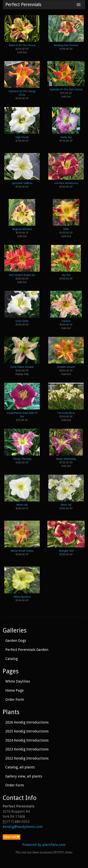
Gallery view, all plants (24, 776)
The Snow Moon (66, 413)
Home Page (15, 690)
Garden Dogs (16, 641)
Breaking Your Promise (66, 45)
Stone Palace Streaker (22, 367)
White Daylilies (18, 681)
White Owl (22, 505)
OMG (66, 229)
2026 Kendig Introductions (27, 722)
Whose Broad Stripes (22, 551)
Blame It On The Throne (22, 45)
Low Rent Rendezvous (66, 183)
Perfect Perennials (23, 5)
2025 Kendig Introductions (27, 731)
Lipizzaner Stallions (22, 183)
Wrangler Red (66, 551)
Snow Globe (22, 321)
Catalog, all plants (20, 767)
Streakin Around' (66, 367)
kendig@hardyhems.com (23, 827)
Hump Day (66, 137)
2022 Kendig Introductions (27, 758)
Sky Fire (66, 275)
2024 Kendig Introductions (27, 740)
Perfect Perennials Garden (27, 650)
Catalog (12, 659)
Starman (66, 321)
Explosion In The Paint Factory (66, 89)
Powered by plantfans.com (44, 845)
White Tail (66, 505)
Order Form (15, 699)
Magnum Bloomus (22, 229)
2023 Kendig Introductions (27, 749)
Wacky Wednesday (66, 459)
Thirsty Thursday (22, 459)
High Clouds (22, 137)
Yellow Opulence (22, 597)
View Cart (12, 837)
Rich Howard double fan (22, 275)
